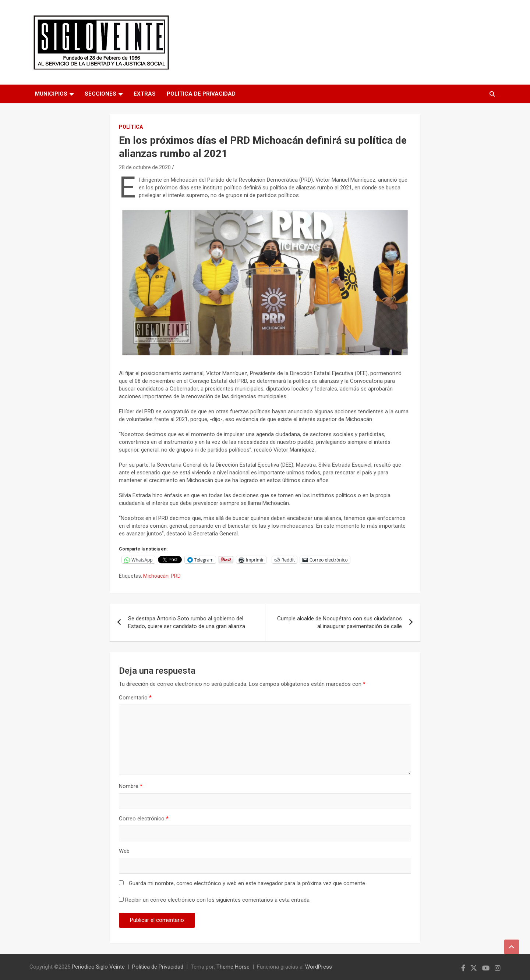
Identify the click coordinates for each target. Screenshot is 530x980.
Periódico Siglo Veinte (98, 967)
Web (124, 851)
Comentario (135, 698)
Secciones (100, 94)
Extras (145, 94)
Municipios (51, 94)
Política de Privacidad (201, 94)
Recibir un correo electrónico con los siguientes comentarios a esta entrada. (218, 900)
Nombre (131, 786)
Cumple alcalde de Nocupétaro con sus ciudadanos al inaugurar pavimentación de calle (340, 622)
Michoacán (156, 576)
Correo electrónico (144, 819)
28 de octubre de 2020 (145, 167)
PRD (176, 576)
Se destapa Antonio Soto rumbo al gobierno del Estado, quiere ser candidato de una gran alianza (187, 622)
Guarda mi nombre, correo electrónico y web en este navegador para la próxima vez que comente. (248, 883)
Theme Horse (233, 967)
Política (131, 127)
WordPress (319, 967)
